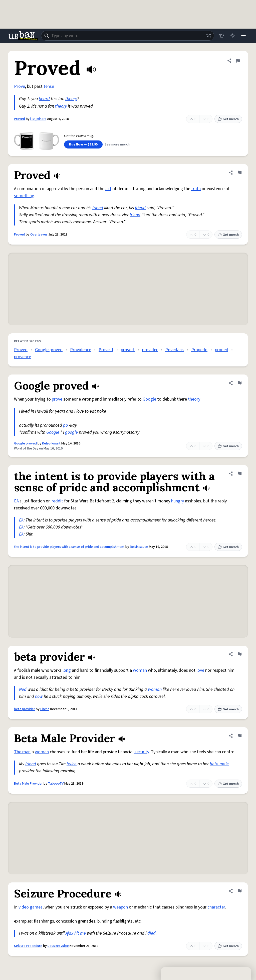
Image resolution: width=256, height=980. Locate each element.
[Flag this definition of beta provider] (239, 654)
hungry (178, 501)
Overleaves (39, 235)
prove (57, 399)
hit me (80, 933)
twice (72, 764)
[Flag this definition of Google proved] (239, 383)
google (71, 432)
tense (49, 86)
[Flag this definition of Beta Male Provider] (239, 736)
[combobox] (127, 36)
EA (16, 501)
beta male (219, 764)
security (142, 752)
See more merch (117, 144)
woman (140, 670)
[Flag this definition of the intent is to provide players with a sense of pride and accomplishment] (239, 474)
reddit (57, 501)
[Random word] (208, 36)
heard (44, 99)
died (152, 933)
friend (98, 208)
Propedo (199, 350)
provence (23, 357)
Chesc (45, 709)
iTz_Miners (38, 119)
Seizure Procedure (28, 946)
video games (31, 907)
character (216, 907)
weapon (120, 907)
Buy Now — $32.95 (83, 144)
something (24, 196)
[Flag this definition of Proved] (238, 61)
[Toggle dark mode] (232, 36)
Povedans (174, 350)
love (200, 670)
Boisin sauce (139, 547)
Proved (20, 119)
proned (222, 350)
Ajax (69, 933)
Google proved (49, 350)
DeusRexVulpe (58, 946)
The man (22, 752)
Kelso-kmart (51, 443)
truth (196, 189)
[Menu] (243, 36)
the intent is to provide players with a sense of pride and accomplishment (69, 547)
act (108, 189)
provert (128, 350)
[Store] (221, 36)
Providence (81, 350)
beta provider (25, 709)
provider (150, 350)
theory (71, 99)
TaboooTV (56, 784)
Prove (20, 86)
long (67, 670)
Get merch (228, 119)
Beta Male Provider (28, 784)
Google (149, 399)
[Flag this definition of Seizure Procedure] (239, 891)
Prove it (106, 350)
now (39, 696)
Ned (23, 689)
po (65, 425)
